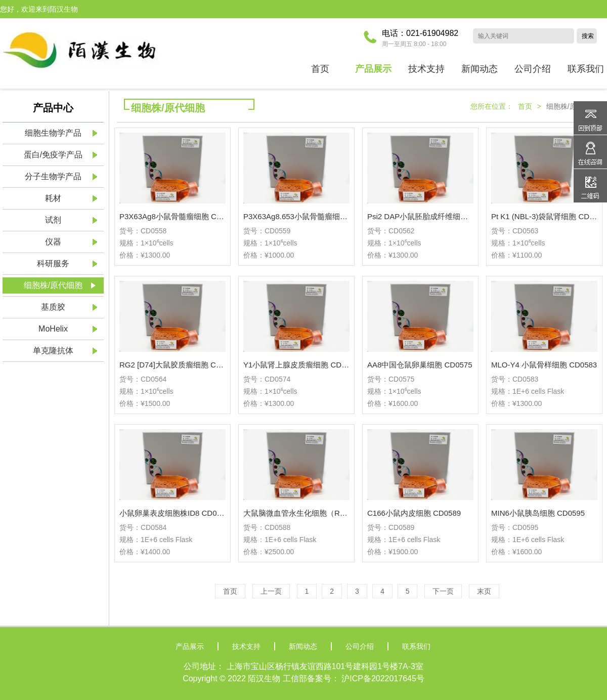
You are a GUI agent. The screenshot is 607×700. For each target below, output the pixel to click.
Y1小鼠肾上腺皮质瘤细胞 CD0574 (301, 365)
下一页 (443, 591)
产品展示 (190, 646)
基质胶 (53, 307)
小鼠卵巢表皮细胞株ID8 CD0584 (175, 513)
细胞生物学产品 (53, 133)
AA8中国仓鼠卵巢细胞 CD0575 (420, 365)
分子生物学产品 (53, 176)
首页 (320, 69)
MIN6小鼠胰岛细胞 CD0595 (538, 513)
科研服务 (53, 263)
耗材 (53, 198)
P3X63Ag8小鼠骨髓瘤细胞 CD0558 (179, 216)
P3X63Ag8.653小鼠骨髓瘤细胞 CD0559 (310, 216)
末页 (484, 591)
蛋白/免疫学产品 (53, 155)
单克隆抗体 (53, 351)
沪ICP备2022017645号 (383, 678)
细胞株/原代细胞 (53, 285)
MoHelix (53, 329)
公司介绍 (360, 646)
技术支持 (246, 646)
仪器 (53, 242)
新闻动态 (303, 646)
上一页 (271, 591)
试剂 (53, 220)
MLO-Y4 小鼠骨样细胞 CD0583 (544, 365)
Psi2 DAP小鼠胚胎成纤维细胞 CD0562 (432, 216)
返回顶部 (590, 118)
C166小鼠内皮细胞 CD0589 (414, 513)
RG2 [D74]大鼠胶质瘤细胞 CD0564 (179, 365)
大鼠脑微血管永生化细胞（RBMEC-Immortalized (326, 513)
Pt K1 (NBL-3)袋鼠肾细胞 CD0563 (549, 216)
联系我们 (416, 646)
